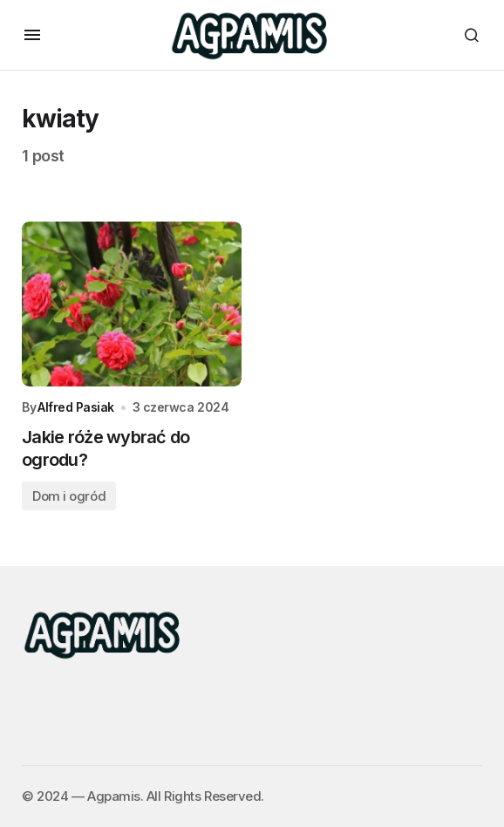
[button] (32, 35)
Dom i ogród (69, 496)
